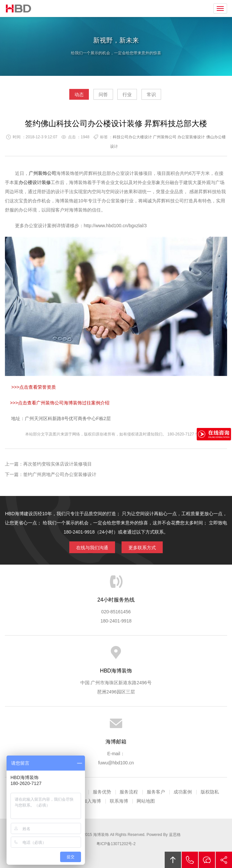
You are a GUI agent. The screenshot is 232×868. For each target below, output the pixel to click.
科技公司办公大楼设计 (132, 137)
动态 (79, 94)
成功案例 (183, 792)
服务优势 (102, 792)
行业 (127, 94)
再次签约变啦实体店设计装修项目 (58, 464)
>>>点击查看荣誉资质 (33, 387)
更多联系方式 (142, 548)
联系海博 (119, 801)
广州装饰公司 (165, 137)
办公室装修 (113, 201)
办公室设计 (123, 173)
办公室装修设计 (191, 137)
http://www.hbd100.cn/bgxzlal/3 (115, 226)
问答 (103, 94)
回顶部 (173, 860)
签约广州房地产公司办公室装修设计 (60, 474)
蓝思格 (175, 835)
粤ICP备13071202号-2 (116, 844)
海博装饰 (19, 9)
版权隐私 (210, 792)
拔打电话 (190, 860)
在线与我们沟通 (92, 548)
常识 (151, 94)
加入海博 (92, 801)
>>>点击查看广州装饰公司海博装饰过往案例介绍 (60, 403)
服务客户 (156, 792)
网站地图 (146, 801)
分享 (224, 860)
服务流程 (129, 792)
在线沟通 (207, 860)
